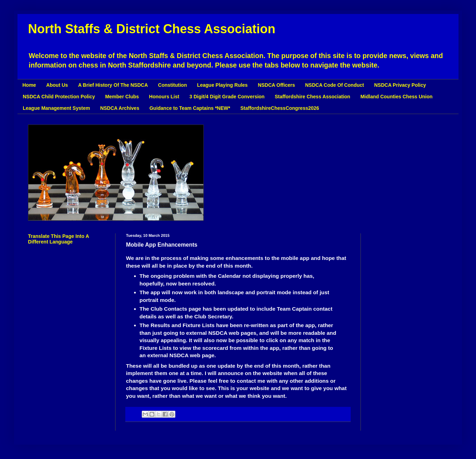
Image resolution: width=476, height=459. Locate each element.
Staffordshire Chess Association (313, 97)
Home (29, 85)
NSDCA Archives (120, 108)
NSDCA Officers (276, 85)
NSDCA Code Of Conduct (335, 85)
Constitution (173, 85)
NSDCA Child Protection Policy (59, 97)
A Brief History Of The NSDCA (113, 85)
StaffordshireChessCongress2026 (280, 108)
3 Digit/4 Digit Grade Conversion (227, 97)
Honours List (164, 97)
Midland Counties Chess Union (397, 97)
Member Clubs (122, 97)
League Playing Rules (222, 85)
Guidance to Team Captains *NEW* (190, 108)
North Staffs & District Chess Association (152, 29)
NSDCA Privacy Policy (400, 85)
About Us (57, 85)
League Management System (56, 108)
